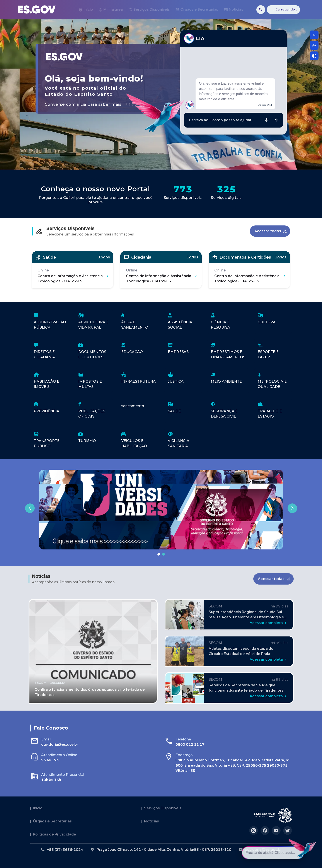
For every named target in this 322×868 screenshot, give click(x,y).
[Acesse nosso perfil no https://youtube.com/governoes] (276, 830)
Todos (104, 257)
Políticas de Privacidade (55, 834)
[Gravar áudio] (267, 120)
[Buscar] (261, 10)
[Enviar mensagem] (276, 120)
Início (38, 808)
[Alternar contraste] (314, 56)
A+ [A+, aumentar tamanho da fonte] (314, 45)
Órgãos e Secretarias (52, 821)
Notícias (152, 821)
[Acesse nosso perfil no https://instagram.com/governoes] (254, 830)
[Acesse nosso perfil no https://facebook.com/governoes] (265, 830)
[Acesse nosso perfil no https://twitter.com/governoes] (288, 830)
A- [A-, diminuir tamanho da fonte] (314, 35)
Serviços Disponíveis (163, 808)
